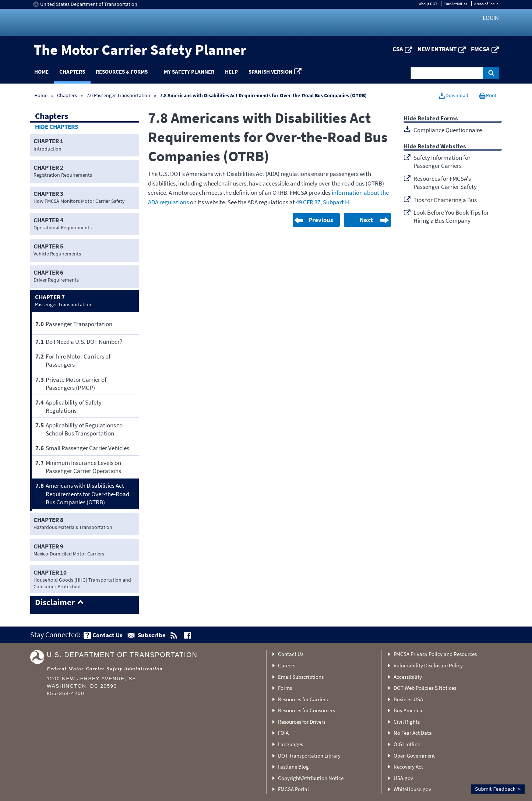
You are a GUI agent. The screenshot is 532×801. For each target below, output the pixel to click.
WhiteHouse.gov (412, 789)
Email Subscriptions (301, 677)
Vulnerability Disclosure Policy (428, 665)
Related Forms (438, 119)
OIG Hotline (407, 744)
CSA (398, 49)
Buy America (408, 710)
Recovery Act (408, 767)
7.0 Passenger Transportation (118, 95)
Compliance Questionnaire (448, 130)
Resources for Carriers (303, 699)
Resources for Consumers (306, 710)
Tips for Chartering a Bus (445, 200)
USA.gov (403, 778)
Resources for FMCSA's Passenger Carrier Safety (445, 183)
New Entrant (437, 49)
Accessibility (408, 677)
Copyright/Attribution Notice (311, 778)
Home (41, 72)
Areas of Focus (486, 4)
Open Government (414, 756)
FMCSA (480, 49)
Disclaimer (55, 603)
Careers (287, 665)
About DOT (428, 4)
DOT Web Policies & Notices (425, 688)
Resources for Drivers (302, 722)
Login (491, 18)
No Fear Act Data (413, 733)
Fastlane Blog (293, 767)
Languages (290, 744)
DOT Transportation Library (309, 756)
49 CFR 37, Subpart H (323, 202)
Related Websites (442, 147)
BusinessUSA (408, 699)
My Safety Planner (189, 72)
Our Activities (456, 4)
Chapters (72, 72)
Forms (285, 688)
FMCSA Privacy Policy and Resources (435, 654)
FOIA (283, 733)
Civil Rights (407, 722)
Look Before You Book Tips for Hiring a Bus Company (451, 216)
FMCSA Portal (293, 789)
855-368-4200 (66, 693)
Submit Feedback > (498, 789)
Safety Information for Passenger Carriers (442, 162)
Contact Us (291, 654)
